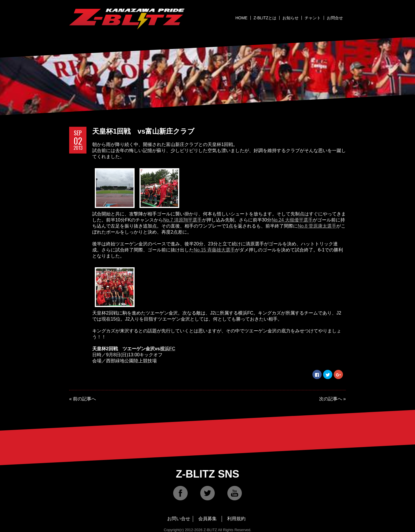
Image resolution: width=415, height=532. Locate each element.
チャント (313, 18)
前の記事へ (84, 399)
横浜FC (168, 349)
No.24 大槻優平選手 (292, 220)
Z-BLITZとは (265, 18)
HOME (242, 18)
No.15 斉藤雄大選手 (214, 250)
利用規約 (236, 519)
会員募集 (207, 519)
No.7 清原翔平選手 (182, 220)
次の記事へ (331, 399)
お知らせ (290, 18)
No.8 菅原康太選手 (317, 226)
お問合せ (335, 18)
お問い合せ (179, 519)
